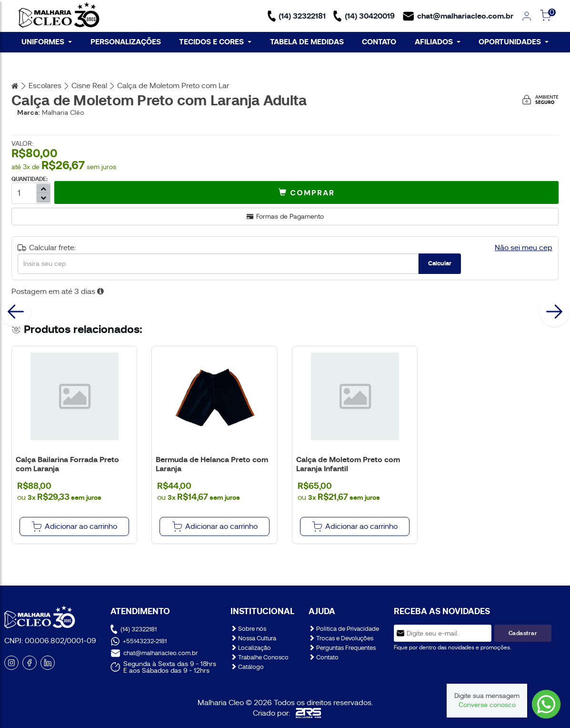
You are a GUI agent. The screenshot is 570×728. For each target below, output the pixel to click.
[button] (306, 192)
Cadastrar (523, 633)
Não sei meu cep (524, 248)
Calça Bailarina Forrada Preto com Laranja (67, 464)
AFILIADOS (438, 42)
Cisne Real (89, 86)
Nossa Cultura (253, 638)
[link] (527, 16)
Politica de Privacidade (344, 629)
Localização (251, 648)
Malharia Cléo (63, 112)
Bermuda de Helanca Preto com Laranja (212, 464)
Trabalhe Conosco (260, 657)
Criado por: (287, 713)
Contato (324, 657)
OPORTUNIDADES (514, 42)
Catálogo (247, 667)
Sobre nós (248, 629)
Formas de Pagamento (285, 217)
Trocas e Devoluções (341, 638)
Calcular (440, 263)
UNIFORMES (47, 42)
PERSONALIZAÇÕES (126, 42)
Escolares (45, 86)
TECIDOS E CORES (215, 42)
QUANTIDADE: (30, 179)
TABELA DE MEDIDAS (307, 42)
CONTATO (379, 42)
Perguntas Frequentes (342, 648)
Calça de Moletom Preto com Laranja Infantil (348, 464)
